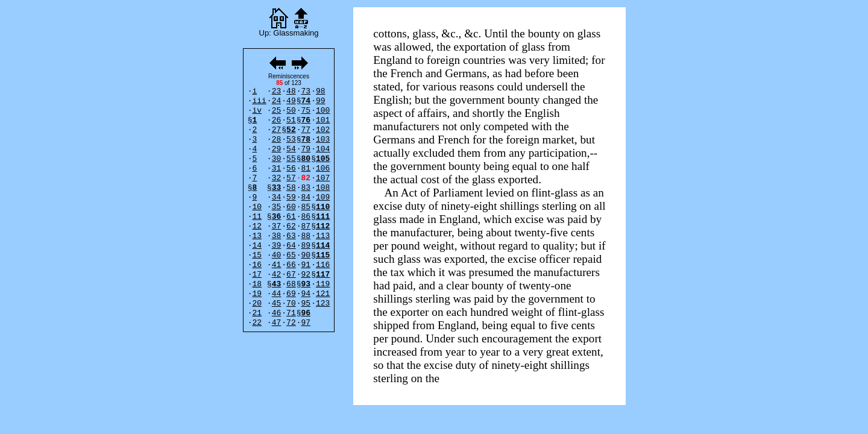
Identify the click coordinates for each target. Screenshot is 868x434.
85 (306, 207)
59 (291, 197)
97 (306, 323)
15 (257, 255)
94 (306, 294)
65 (291, 255)
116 (323, 265)
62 (291, 226)
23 (277, 91)
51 (291, 120)
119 (323, 284)
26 (277, 120)
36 (277, 217)
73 (306, 91)
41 (277, 265)
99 (321, 101)
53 (291, 140)
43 (277, 284)
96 (306, 313)
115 (323, 255)
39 (277, 246)
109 (323, 197)
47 (277, 323)
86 (306, 217)
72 (291, 323)
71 (291, 313)
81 (306, 168)
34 (277, 197)
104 (323, 149)
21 (257, 313)
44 (277, 294)
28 (277, 140)
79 (306, 149)
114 (323, 246)
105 (323, 159)
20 (257, 303)
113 (323, 236)
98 (321, 91)
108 (323, 188)
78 (306, 140)
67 (291, 275)
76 (306, 120)
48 (291, 91)
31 (277, 168)
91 (306, 265)
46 (277, 313)
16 (257, 265)
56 (291, 168)
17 (257, 275)
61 (291, 217)
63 (291, 236)
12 (257, 226)
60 (291, 207)
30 (277, 159)
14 (257, 246)
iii (259, 101)
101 (323, 120)
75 (306, 111)
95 (306, 303)
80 (306, 159)
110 (323, 207)
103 (323, 140)
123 (323, 303)
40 (277, 255)
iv (257, 111)
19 (257, 294)
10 (257, 207)
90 (306, 255)
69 (291, 294)
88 (306, 236)
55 (291, 159)
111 (323, 217)
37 (277, 226)
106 (323, 168)
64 (291, 246)
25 (277, 111)
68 (291, 284)
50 (291, 111)
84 (306, 197)
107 (323, 178)
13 (257, 236)
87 (306, 226)
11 (257, 217)
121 (323, 294)
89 (306, 246)
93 (306, 284)
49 (291, 101)
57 (291, 178)
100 (323, 111)
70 (291, 303)
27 (277, 130)
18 (257, 284)
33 (277, 188)
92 (306, 275)
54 (291, 149)
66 (291, 265)
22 (257, 323)
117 (323, 275)
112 (323, 226)
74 (306, 101)
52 (291, 130)
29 (277, 149)
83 (306, 188)
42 (277, 275)
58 (291, 188)
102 (323, 130)
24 (277, 101)
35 (277, 207)
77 (306, 130)
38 (277, 236)
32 (277, 178)
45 (277, 303)
